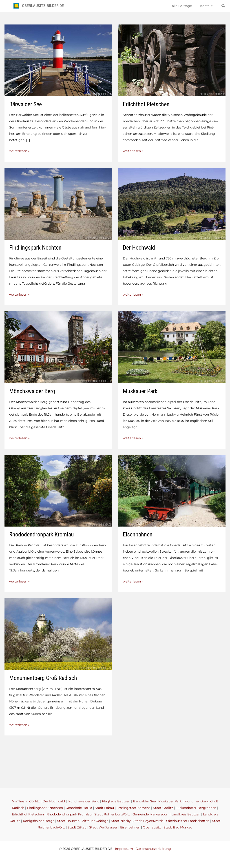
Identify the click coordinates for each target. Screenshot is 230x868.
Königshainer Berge (39, 821)
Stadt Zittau (77, 828)
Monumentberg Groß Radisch (43, 677)
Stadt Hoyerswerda (148, 821)
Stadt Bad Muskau (178, 828)
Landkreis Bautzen (186, 815)
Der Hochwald (139, 247)
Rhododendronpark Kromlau (42, 534)
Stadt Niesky (121, 821)
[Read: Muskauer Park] (172, 346)
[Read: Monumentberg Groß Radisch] (58, 633)
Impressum (124, 849)
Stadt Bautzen (68, 821)
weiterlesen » (19, 151)
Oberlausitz (152, 828)
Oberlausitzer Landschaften (188, 821)
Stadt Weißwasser (103, 828)
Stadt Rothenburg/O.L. (112, 815)
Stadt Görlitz (163, 809)
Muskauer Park (140, 391)
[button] (223, 6)
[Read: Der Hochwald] (172, 203)
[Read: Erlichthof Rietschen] (172, 60)
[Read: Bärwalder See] (58, 60)
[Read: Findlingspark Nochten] (58, 203)
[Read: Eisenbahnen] (172, 490)
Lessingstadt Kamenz (133, 809)
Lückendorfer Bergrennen (196, 809)
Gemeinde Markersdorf (151, 815)
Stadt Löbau (104, 809)
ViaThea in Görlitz (26, 802)
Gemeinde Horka (79, 809)
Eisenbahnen (138, 534)
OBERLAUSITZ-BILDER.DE (43, 6)
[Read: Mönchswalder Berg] (58, 346)
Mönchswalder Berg (32, 391)
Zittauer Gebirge (95, 821)
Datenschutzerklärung (153, 849)
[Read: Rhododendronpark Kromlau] (58, 490)
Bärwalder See (25, 104)
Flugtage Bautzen (116, 802)
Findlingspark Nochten (35, 247)
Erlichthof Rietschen (146, 104)
